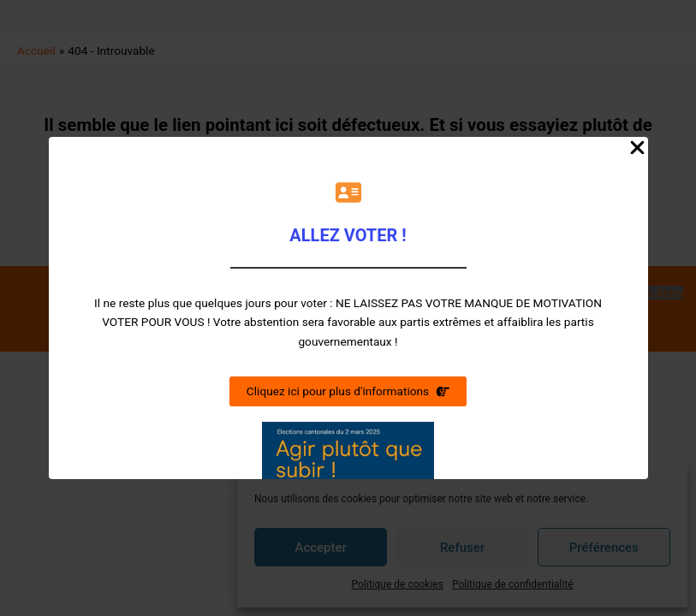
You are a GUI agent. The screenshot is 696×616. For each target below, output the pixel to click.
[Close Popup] (637, 149)
